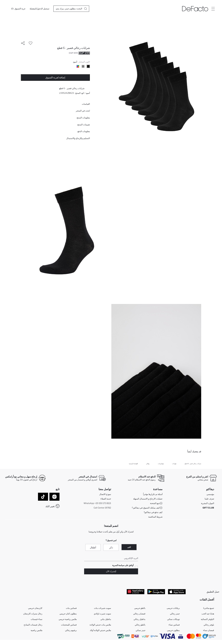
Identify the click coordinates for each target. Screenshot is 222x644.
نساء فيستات (37, 619)
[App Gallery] (136, 591)
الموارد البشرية (208, 503)
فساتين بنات (71, 608)
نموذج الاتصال (105, 494)
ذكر (111, 547)
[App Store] (177, 591)
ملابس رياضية (37, 630)
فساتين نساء (174, 625)
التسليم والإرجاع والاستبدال (78, 138)
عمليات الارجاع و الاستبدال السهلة (148, 499)
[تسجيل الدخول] (43, 9)
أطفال (93, 547)
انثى (129, 547)
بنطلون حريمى (173, 630)
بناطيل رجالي (139, 619)
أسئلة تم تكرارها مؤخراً (153, 494)
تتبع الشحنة (156, 503)
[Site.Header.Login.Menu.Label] (213, 9)
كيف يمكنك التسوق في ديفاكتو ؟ (147, 508)
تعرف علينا (209, 499)
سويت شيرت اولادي (102, 614)
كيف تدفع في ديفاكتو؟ (153, 512)
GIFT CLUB (208, 508)
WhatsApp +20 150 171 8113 (97, 503)
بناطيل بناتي (106, 619)
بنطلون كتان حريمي (68, 614)
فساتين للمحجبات (69, 625)
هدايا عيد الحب (208, 614)
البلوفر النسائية (207, 619)
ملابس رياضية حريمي (68, 619)
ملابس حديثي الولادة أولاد (100, 630)
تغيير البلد (50, 506)
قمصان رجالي (139, 614)
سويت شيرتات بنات (103, 608)
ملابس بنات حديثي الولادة (100, 625)
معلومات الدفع (84, 131)
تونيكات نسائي (173, 619)
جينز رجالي (175, 614)
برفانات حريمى (173, 608)
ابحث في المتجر (83, 111)
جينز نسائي (140, 630)
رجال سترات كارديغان (33, 614)
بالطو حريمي (140, 608)
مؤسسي (210, 494)
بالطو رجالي (140, 625)
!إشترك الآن (111, 571)
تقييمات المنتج (84, 125)
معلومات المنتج (83, 118)
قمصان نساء (209, 630)
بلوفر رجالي (209, 625)
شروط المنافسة (155, 517)
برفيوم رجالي (71, 630)
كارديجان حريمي (35, 608)
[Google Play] (156, 591)
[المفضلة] (33, 9)
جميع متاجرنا (209, 608)
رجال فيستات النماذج (33, 625)
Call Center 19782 (102, 508)
